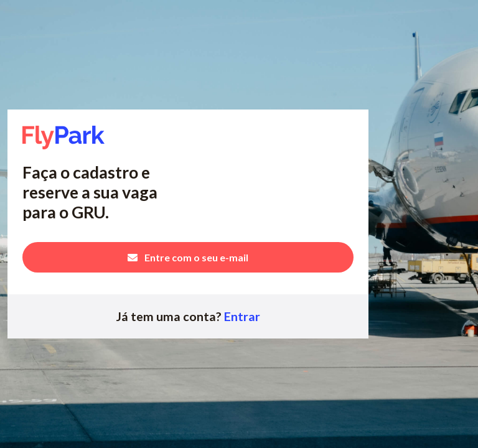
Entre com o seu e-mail (188, 257)
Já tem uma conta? (188, 316)
